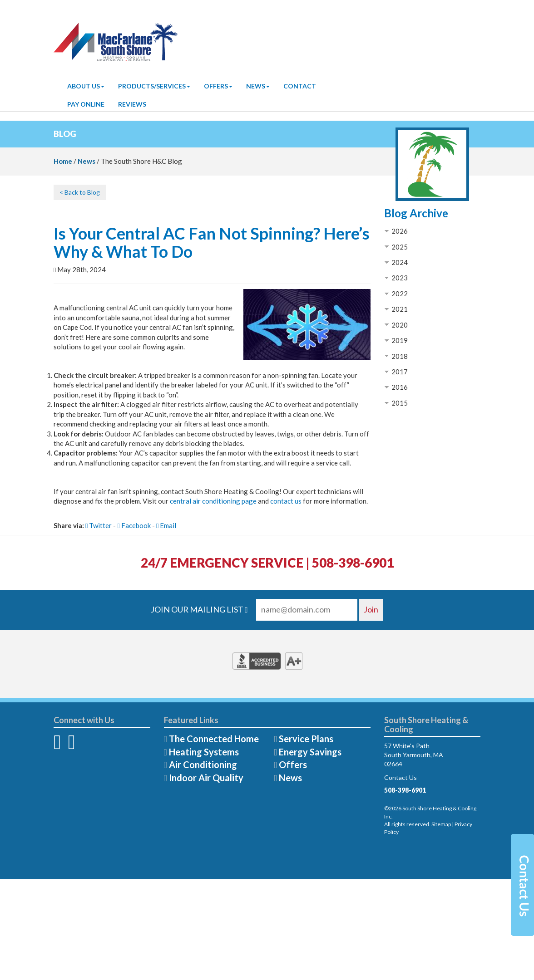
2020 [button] (400, 325)
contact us (286, 501)
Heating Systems (204, 752)
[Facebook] (57, 746)
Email (166, 525)
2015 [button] (400, 403)
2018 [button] (400, 356)
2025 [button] (400, 247)
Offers (218, 86)
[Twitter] (71, 746)
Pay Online (86, 104)
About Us (86, 86)
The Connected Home (214, 739)
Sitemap (441, 824)
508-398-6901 (405, 790)
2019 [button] (400, 340)
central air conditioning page (213, 501)
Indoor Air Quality (206, 778)
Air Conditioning (203, 764)
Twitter (99, 525)
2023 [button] (400, 278)
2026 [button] (400, 231)
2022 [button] (400, 294)
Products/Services (154, 86)
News (258, 86)
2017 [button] (400, 372)
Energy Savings (310, 752)
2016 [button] (400, 387)
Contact (300, 86)
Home (63, 161)
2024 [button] (400, 262)
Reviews (132, 104)
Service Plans (306, 739)
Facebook (134, 525)
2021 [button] (400, 309)
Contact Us (400, 777)
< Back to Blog (80, 192)
